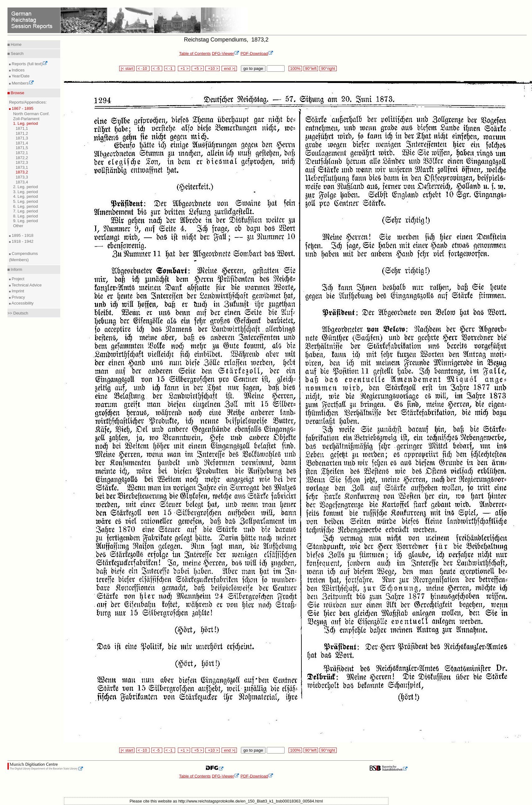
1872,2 (22, 158)
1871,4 (22, 143)
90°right (328, 68)
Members (22, 83)
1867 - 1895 (22, 108)
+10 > (212, 68)
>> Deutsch (18, 313)
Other (18, 226)
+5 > (198, 68)
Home (16, 44)
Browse (17, 93)
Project (17, 279)
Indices (18, 70)
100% (295, 68)
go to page (253, 68)
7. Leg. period (26, 211)
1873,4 (22, 182)
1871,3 (22, 138)
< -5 (157, 68)
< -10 (143, 68)
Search (17, 54)
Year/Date (20, 76)
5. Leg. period (26, 201)
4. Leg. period (26, 196)
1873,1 (22, 167)
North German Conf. (31, 114)
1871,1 (22, 128)
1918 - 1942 (22, 241)
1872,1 (22, 153)
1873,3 (22, 177)
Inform (16, 269)
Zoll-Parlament (26, 119)
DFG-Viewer (226, 54)
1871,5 (22, 148)
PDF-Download (257, 54)
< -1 (170, 68)
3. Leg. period (26, 192)
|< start (127, 68)
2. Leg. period (26, 187)
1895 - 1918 (22, 235)
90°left (311, 68)
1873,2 (22, 172)
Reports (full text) (29, 64)
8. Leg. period (26, 216)
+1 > (184, 68)
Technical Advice (26, 285)
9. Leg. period (26, 221)
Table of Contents (195, 54)
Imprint (17, 291)
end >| (229, 68)
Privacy (18, 297)
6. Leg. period (26, 206)
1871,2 (22, 133)
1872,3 (22, 162)
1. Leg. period (26, 123)
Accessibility (22, 303)
